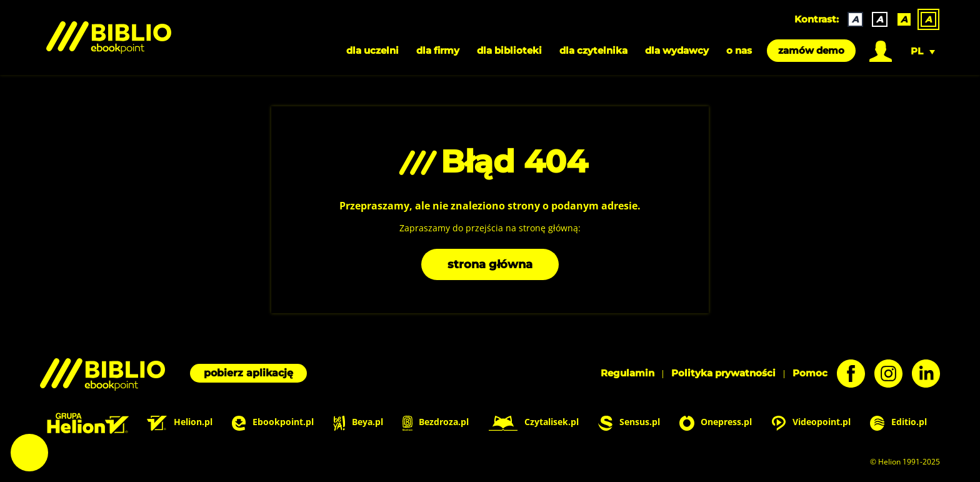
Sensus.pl (629, 423)
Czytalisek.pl (534, 423)
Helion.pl (179, 423)
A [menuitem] (855, 19)
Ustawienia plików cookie (29, 453)
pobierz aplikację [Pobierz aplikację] (248, 373)
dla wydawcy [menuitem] (677, 50)
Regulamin (627, 373)
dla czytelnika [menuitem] (593, 50)
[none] (887, 19)
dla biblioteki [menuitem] (509, 50)
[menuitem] (881, 51)
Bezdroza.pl (436, 423)
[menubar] (490, 51)
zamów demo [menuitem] (811, 50)
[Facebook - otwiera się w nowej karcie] (846, 374)
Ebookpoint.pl (273, 423)
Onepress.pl (716, 423)
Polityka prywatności (723, 373)
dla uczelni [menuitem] (372, 50)
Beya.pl (358, 423)
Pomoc (810, 373)
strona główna (490, 264)
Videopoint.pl (811, 423)
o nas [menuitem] (739, 50)
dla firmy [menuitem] (438, 50)
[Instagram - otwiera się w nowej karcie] (884, 374)
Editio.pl (898, 423)
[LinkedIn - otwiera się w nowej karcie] (921, 374)
